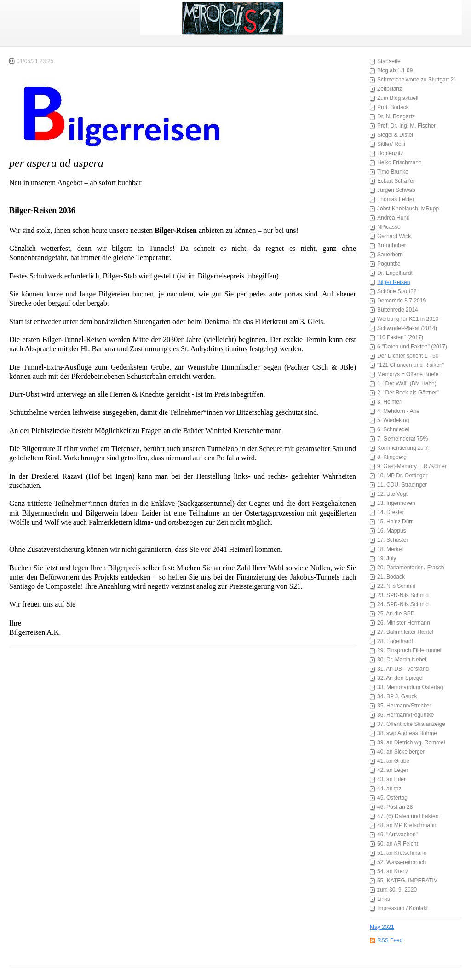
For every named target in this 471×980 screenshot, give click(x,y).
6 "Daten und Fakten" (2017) (412, 347)
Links (384, 899)
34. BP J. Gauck (397, 696)
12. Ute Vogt (392, 494)
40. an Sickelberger (401, 752)
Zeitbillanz (390, 89)
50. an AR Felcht (398, 844)
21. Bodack (391, 577)
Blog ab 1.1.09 (395, 70)
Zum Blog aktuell (398, 98)
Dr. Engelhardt (395, 273)
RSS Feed (390, 940)
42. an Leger (393, 770)
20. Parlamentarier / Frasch (411, 568)
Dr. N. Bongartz (396, 116)
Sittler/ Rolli (391, 144)
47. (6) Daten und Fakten (408, 816)
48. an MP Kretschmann (407, 825)
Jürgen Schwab (396, 190)
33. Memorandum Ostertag (410, 687)
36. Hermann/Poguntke (405, 715)
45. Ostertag (392, 798)
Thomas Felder (396, 199)
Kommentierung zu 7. (403, 448)
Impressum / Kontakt (402, 908)
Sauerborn (390, 255)
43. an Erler (391, 779)
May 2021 (382, 927)
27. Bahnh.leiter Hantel (405, 632)
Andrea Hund (393, 218)
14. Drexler (391, 512)
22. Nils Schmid (396, 586)
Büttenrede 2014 (398, 310)
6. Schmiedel (393, 429)
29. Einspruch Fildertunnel (409, 650)
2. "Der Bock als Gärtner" (408, 393)
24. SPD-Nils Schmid (403, 604)
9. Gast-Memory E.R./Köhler (412, 466)
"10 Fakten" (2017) (400, 337)
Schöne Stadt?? (397, 291)
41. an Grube (393, 761)
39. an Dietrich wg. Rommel (411, 742)
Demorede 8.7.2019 (402, 301)
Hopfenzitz (390, 153)
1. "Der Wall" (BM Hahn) (407, 383)
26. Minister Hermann (404, 623)
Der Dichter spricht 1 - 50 (408, 356)
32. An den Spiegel (400, 678)
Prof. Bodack (393, 107)
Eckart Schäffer (396, 181)
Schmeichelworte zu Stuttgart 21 (417, 80)
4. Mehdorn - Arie (398, 411)
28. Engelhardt (395, 641)
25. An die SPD (396, 614)
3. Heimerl (390, 402)
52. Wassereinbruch (402, 862)
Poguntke (389, 264)
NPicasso (389, 227)
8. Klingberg (392, 457)
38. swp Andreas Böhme (407, 733)
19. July (387, 558)
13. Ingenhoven (396, 503)
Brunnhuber (392, 245)
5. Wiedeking (393, 420)
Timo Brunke (393, 172)
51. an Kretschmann (402, 853)
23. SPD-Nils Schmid (403, 595)
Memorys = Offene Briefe (408, 374)
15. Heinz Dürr (395, 522)
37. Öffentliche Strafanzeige (411, 724)
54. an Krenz (393, 871)
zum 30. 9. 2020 (397, 890)
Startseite (389, 61)
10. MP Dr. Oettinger (402, 476)
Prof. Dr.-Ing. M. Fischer (406, 126)
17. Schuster (393, 540)
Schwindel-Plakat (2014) (407, 328)
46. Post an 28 (395, 807)
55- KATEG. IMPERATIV (407, 881)
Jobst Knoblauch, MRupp (408, 209)
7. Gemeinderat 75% (402, 439)
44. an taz (389, 789)
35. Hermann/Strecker (404, 706)
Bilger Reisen (393, 282)
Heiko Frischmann (399, 162)
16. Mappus (392, 531)
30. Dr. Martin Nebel (402, 660)
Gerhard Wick (394, 236)
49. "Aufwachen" (397, 835)
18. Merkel (390, 549)
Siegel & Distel (395, 135)
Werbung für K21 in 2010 (408, 319)
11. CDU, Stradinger (402, 485)
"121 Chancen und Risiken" (411, 365)
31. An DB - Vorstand (403, 669)
